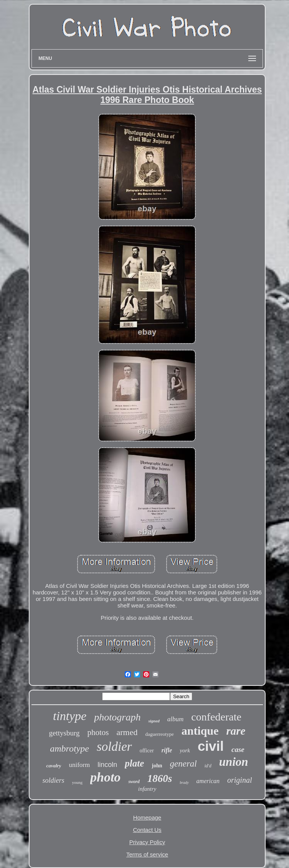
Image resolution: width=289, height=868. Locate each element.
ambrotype (69, 749)
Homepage (147, 817)
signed (154, 721)
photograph (117, 717)
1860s (160, 778)
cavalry (54, 766)
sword (134, 782)
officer (147, 751)
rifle (167, 750)
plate (134, 763)
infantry (147, 789)
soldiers (54, 780)
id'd (208, 766)
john (157, 766)
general (183, 764)
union (234, 762)
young (78, 782)
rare (236, 731)
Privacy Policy (147, 842)
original (239, 780)
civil (211, 746)
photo (105, 777)
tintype (70, 716)
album (176, 719)
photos (98, 732)
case (238, 749)
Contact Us (147, 830)
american (208, 781)
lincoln (107, 765)
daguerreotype (159, 734)
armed (127, 732)
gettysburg (64, 733)
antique (200, 731)
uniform (79, 765)
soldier (114, 747)
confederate (216, 717)
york (185, 750)
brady (184, 783)
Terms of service (147, 854)
